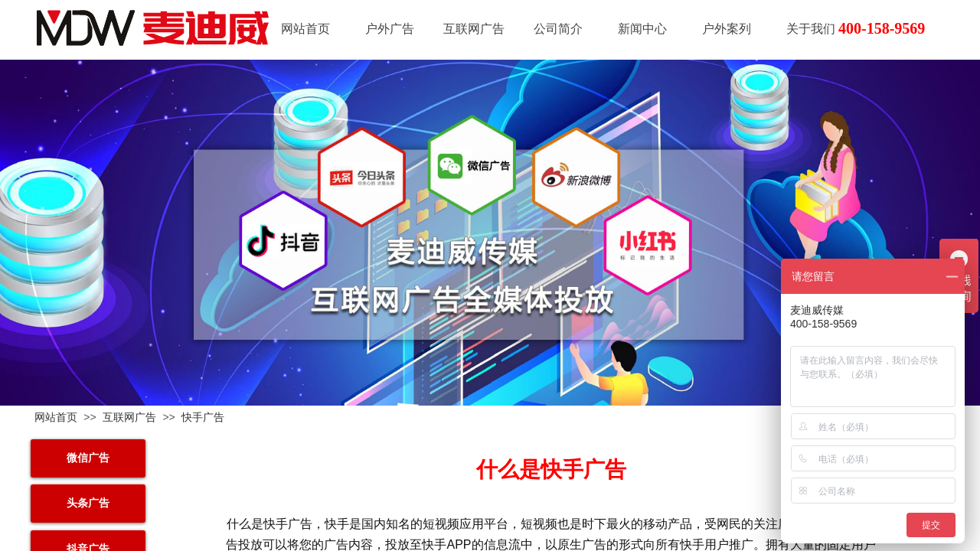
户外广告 (390, 29)
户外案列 (727, 29)
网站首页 (305, 29)
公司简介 (558, 29)
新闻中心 (642, 29)
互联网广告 (474, 29)
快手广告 (203, 417)
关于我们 (811, 29)
